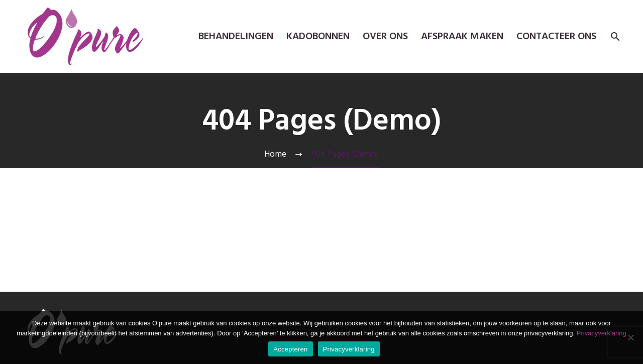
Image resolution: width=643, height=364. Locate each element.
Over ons (385, 36)
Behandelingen (236, 36)
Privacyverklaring (602, 333)
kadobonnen (318, 36)
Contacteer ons (556, 36)
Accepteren (290, 349)
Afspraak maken (462, 36)
